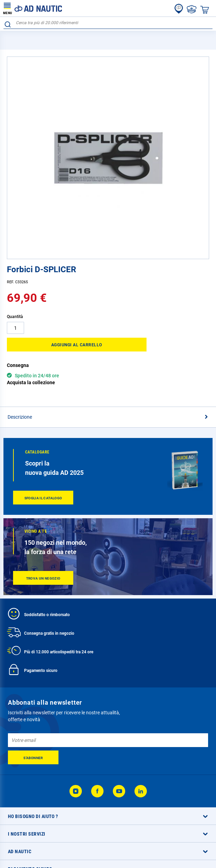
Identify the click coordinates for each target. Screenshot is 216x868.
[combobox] (108, 23)
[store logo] (33, 8)
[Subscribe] (33, 757)
